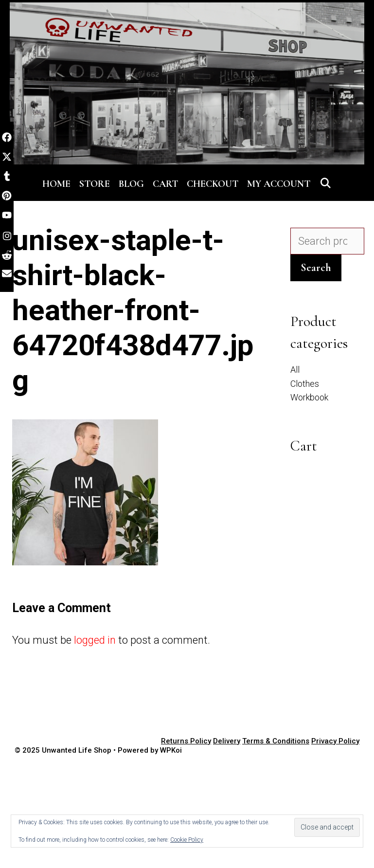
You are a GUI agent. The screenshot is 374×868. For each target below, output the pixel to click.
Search (316, 268)
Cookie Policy (187, 840)
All (295, 370)
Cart (165, 184)
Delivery (227, 741)
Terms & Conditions (276, 741)
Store (95, 184)
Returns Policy (186, 741)
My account (279, 184)
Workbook (309, 397)
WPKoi (171, 750)
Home (56, 184)
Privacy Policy (335, 741)
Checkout (213, 184)
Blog (131, 184)
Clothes (305, 384)
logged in (95, 640)
